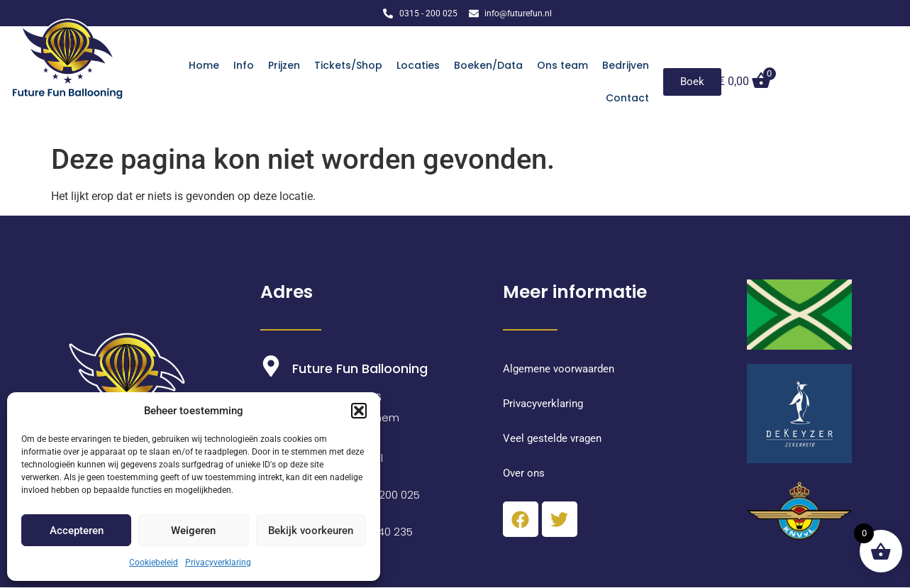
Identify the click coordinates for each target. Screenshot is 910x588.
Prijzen (284, 65)
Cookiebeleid (154, 562)
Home (204, 65)
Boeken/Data (488, 65)
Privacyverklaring (218, 562)
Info (244, 65)
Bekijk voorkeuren (311, 531)
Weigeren (193, 531)
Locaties (418, 65)
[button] (359, 411)
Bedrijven (626, 65)
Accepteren (77, 531)
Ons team (562, 65)
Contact (627, 98)
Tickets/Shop (348, 65)
